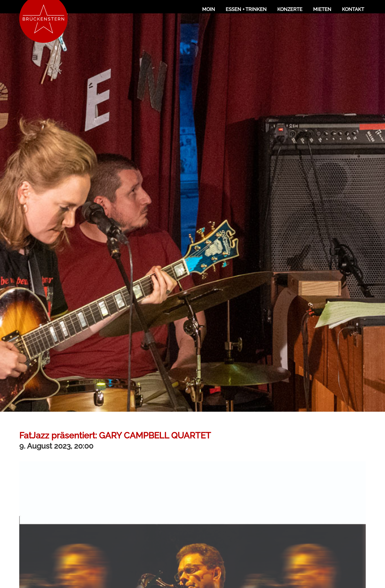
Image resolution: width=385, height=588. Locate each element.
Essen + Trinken (246, 9)
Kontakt (353, 9)
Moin (209, 9)
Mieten (322, 9)
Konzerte (290, 9)
